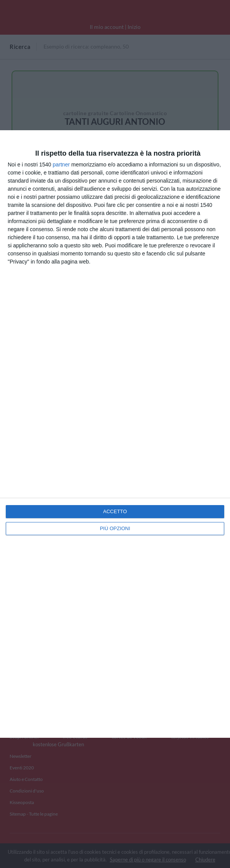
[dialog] (115, 434)
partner (61, 165)
